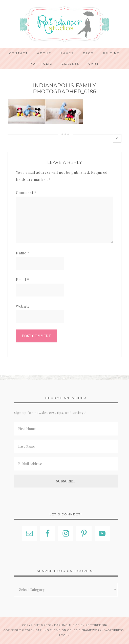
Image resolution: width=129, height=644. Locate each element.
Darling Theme (48, 630)
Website (23, 306)
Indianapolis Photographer (64, 24)
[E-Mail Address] (66, 464)
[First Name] (66, 429)
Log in (64, 635)
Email (23, 280)
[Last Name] (66, 446)
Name (23, 253)
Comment (26, 193)
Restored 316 (96, 625)
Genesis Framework (84, 630)
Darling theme (67, 625)
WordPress (114, 630)
